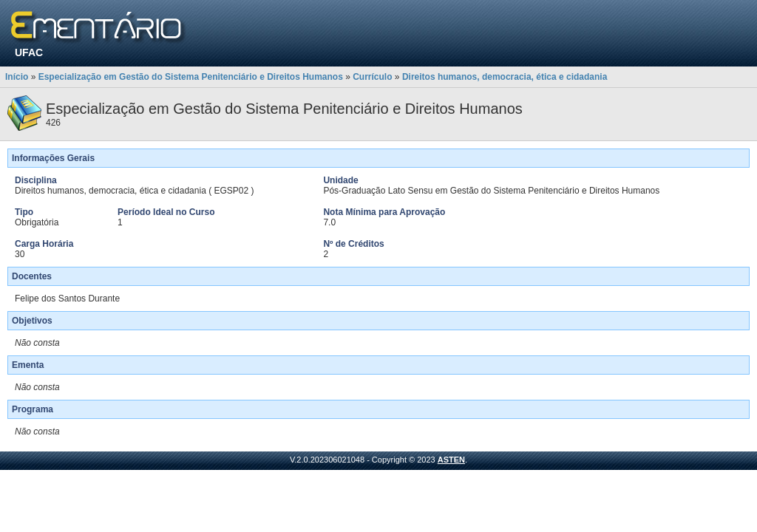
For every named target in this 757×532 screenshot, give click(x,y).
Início (17, 77)
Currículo (372, 77)
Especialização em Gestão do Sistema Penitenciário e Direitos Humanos (191, 77)
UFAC (29, 52)
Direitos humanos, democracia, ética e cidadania (505, 77)
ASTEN (451, 460)
